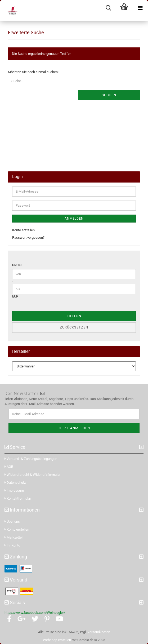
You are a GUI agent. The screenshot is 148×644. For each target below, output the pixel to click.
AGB (9, 467)
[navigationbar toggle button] (140, 8)
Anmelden (74, 219)
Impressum (14, 490)
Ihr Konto (12, 545)
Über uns (12, 521)
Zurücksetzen (74, 327)
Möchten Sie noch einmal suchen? (34, 72)
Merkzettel (14, 537)
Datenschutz (15, 483)
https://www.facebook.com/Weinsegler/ (35, 613)
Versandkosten (99, 632)
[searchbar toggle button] (108, 8)
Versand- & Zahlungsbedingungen (31, 459)
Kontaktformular (18, 498)
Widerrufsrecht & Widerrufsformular (32, 475)
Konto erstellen (23, 230)
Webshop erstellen (57, 640)
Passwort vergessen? (28, 237)
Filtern (74, 316)
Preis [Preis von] (17, 265)
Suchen (109, 95)
